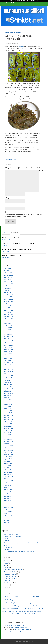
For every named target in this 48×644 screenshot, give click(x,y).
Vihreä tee (7, 585)
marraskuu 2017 (9, 376)
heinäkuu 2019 (8, 332)
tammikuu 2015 (8, 450)
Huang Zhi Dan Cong (11, 159)
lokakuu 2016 (8, 404)
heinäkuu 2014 (8, 463)
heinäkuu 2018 (8, 358)
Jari (5, 625)
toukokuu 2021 (8, 295)
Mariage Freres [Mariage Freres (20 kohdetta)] (30, 609)
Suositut (6, 233)
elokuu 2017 (7, 382)
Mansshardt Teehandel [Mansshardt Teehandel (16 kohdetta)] (10, 609)
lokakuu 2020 (8, 304)
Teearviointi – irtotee (10, 572)
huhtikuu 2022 (8, 273)
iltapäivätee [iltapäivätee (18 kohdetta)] (15, 603)
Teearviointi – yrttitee (10, 579)
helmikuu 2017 (8, 396)
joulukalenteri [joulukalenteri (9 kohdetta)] (34, 603)
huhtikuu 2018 (8, 365)
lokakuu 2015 (8, 431)
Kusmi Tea (7, 539)
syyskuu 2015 (8, 433)
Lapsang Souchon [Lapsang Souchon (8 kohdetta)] (22, 606)
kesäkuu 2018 (8, 360)
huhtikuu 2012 (8, 522)
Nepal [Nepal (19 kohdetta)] (9, 611)
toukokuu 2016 (8, 415)
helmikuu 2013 (8, 501)
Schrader (7, 541)
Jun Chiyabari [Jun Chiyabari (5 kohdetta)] (41, 603)
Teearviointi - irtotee (15, 32)
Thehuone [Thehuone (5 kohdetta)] (36, 614)
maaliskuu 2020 (9, 317)
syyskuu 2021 (8, 288)
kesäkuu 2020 (8, 312)
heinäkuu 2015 (8, 437)
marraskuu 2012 (9, 507)
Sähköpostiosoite (10, 198)
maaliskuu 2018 (8, 367)
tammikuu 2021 (8, 299)
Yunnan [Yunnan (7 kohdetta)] (9, 616)
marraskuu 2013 (9, 481)
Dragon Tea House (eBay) (11, 534)
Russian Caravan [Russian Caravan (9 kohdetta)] (7, 614)
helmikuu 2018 (8, 369)
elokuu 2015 (7, 435)
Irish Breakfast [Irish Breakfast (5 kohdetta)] (22, 603)
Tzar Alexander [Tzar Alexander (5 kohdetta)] (42, 614)
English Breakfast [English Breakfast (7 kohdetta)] (23, 600)
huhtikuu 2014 (8, 470)
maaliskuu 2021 (8, 297)
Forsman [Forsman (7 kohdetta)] (29, 600)
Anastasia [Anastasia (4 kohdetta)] (12, 597)
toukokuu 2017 (8, 389)
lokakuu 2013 (8, 483)
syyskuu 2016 (8, 406)
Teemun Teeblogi (8, 3)
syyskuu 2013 (8, 485)
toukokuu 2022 (8, 271)
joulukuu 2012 (8, 505)
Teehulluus (7, 581)
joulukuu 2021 (8, 282)
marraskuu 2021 (9, 284)
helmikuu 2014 (8, 474)
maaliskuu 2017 (8, 393)
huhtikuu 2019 (8, 339)
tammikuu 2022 (9, 279)
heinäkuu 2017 (8, 385)
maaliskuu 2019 (8, 341)
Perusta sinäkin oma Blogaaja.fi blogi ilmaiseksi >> (24, 1)
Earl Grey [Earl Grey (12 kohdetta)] (16, 600)
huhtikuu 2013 (8, 496)
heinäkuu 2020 (8, 310)
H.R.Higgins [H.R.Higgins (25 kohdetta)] (7, 603)
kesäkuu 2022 (8, 268)
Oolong (7, 32)
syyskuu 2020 (8, 306)
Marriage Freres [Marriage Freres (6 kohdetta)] (38, 609)
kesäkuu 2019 (8, 334)
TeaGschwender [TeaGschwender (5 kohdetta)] (22, 614)
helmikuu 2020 (8, 319)
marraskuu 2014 (9, 455)
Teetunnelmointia (9, 547)
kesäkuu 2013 (8, 492)
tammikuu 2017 (8, 398)
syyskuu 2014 (8, 459)
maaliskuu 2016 (8, 420)
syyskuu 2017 (8, 380)
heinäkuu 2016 (8, 411)
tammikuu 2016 (8, 424)
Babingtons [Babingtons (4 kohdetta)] (20, 597)
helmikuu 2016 (8, 422)
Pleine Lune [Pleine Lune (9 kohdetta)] (26, 611)
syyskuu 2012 (8, 512)
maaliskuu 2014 (8, 472)
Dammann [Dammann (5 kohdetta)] (41, 597)
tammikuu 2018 (8, 371)
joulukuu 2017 (8, 374)
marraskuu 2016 (9, 402)
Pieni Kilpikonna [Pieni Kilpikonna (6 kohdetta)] (19, 611)
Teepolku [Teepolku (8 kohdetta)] (31, 614)
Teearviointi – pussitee (11, 576)
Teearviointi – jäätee (10, 574)
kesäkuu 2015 (8, 439)
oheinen (25, 48)
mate (5, 565)
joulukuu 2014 (8, 452)
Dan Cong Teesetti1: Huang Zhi (15, 625)
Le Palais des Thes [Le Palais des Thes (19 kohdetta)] (33, 606)
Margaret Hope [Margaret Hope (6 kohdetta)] (21, 609)
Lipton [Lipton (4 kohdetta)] (40, 606)
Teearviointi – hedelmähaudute (13, 570)
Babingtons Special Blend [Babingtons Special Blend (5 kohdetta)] (28, 597)
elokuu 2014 (7, 461)
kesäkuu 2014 (8, 466)
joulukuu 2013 (8, 479)
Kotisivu (7, 205)
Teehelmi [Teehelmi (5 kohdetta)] (27, 614)
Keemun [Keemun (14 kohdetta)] (5, 606)
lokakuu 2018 (8, 352)
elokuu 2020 (8, 308)
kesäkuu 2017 (8, 387)
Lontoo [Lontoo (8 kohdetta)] (44, 606)
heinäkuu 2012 (8, 516)
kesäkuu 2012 (8, 518)
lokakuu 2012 (8, 509)
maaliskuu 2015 (8, 446)
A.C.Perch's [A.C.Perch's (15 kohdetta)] (6, 597)
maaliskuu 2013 (8, 498)
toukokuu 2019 (8, 336)
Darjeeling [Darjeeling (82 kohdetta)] (7, 600)
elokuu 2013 (7, 487)
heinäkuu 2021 (8, 293)
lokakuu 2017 (8, 378)
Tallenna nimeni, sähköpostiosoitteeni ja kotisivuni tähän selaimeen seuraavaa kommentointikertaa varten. (24, 215)
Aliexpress (21, 46)
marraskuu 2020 (9, 301)
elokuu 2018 (7, 356)
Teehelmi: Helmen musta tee (19, 628)
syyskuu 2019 (8, 328)
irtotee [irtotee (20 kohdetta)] (28, 603)
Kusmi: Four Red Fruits (17, 632)
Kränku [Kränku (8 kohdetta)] (10, 606)
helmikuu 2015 (8, 448)
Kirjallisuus (7, 561)
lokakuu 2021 (8, 286)
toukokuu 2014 (8, 468)
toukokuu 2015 (8, 442)
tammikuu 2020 (9, 321)
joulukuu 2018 (8, 347)
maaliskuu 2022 (9, 275)
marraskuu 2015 (9, 428)
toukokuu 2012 (8, 520)
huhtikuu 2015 (8, 444)
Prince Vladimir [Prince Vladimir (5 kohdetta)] (39, 611)
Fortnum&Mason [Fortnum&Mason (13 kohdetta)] (36, 600)
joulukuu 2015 (8, 426)
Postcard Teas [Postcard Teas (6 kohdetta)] (33, 611)
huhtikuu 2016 (8, 417)
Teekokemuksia (8, 583)
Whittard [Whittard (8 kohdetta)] (5, 616)
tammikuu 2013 (8, 503)
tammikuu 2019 (8, 345)
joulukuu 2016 (8, 400)
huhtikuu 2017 (8, 391)
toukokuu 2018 (8, 363)
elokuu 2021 (7, 290)
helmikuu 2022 (8, 277)
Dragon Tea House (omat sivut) (13, 536)
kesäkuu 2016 (8, 413)
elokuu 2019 (7, 330)
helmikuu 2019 (8, 343)
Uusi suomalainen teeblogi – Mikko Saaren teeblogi (19, 552)
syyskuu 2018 (8, 354)
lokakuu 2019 (8, 325)
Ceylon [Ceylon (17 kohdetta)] (36, 597)
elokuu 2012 (7, 514)
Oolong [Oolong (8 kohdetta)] (14, 611)
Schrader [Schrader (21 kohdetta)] (15, 614)
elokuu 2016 (7, 409)
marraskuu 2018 (9, 349)
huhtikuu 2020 (8, 314)
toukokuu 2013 (8, 494)
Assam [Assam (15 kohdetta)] (16, 597)
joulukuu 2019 (8, 323)
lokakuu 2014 (8, 457)
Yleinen (6, 587)
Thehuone (7, 550)
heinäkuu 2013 (8, 490)
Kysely (6, 563)
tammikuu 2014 (8, 477)
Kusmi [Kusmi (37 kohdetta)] (14, 606)
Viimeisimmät (15, 233)
